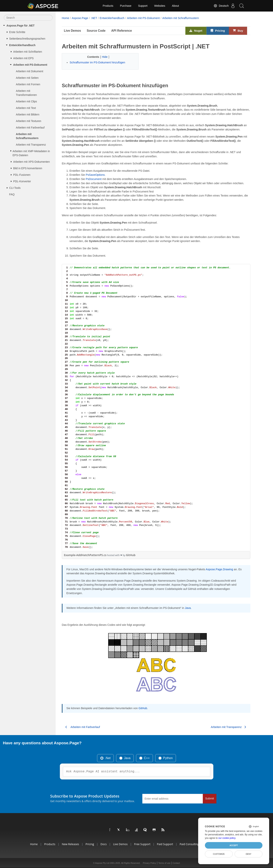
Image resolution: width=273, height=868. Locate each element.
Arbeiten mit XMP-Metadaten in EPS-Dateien (31, 153)
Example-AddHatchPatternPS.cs (85, 555)
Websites (160, 6)
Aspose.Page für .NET (21, 26)
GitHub (131, 555)
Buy (238, 31)
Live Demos (72, 31)
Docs (104, 844)
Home (65, 18)
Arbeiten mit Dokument (30, 71)
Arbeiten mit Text (26, 108)
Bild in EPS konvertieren (28, 168)
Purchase (126, 6)
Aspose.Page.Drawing (219, 569)
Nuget (196, 31)
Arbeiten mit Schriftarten (28, 52)
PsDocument (94, 179)
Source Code (96, 31)
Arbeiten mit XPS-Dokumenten (32, 162)
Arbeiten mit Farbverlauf (30, 128)
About (175, 6)
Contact (176, 863)
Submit (210, 798)
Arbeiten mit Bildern (28, 114)
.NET (94, 18)
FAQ (12, 194)
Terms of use (164, 863)
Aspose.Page (80, 18)
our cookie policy (227, 838)
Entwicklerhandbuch (22, 45)
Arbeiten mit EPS (24, 58)
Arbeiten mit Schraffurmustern (27, 136)
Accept (234, 845)
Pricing (218, 31)
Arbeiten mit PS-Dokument (30, 65)
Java (188, 608)
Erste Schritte (17, 32)
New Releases (70, 844)
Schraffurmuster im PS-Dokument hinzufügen (97, 62)
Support (143, 6)
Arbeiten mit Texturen (29, 121)
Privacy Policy (149, 863)
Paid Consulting (189, 844)
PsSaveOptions (95, 175)
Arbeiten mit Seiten (27, 78)
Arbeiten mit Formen (28, 84)
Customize (219, 854)
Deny (249, 854)
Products (108, 6)
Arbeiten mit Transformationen (26, 93)
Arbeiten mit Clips (26, 101)
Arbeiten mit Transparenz (31, 145)
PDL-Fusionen (22, 175)
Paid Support (165, 844)
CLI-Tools (15, 188)
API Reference (122, 31)
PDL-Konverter (22, 181)
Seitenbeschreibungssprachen (27, 39)
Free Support (142, 844)
